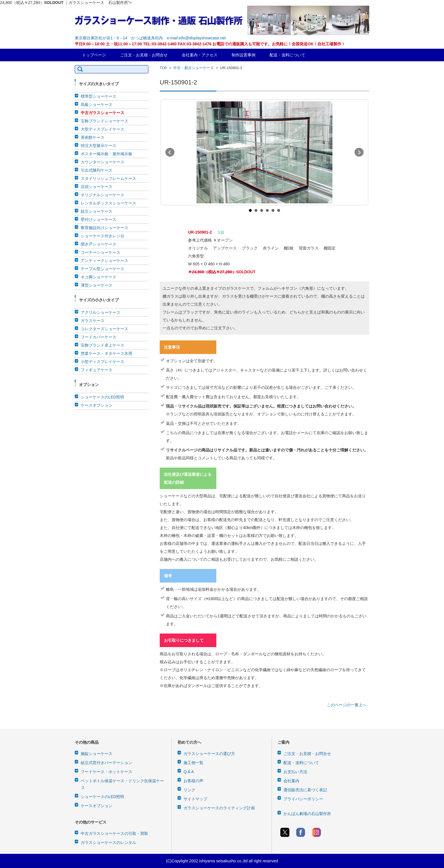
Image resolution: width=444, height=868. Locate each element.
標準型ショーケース (99, 96)
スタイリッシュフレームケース (108, 178)
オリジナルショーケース (103, 195)
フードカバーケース (99, 337)
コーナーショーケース (101, 252)
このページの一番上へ (347, 705)
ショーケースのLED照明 (102, 397)
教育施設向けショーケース (104, 228)
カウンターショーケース (103, 162)
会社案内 (291, 781)
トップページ (94, 55)
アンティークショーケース (104, 261)
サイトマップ (195, 799)
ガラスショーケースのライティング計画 (219, 808)
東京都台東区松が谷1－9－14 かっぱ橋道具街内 (119, 38)
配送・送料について (287, 55)
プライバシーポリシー (303, 799)
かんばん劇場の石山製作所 (307, 814)
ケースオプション (97, 405)
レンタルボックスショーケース (108, 203)
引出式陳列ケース (97, 170)
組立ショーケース (97, 211)
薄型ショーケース (97, 285)
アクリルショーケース (101, 312)
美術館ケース (93, 137)
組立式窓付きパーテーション (106, 763)
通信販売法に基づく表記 (305, 790)
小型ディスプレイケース (103, 362)
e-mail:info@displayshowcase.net (196, 38)
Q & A (189, 772)
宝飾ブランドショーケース (104, 121)
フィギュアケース (97, 370)
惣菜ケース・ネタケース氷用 (106, 353)
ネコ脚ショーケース (99, 277)
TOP (163, 68)
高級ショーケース (97, 104)
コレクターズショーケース (104, 329)
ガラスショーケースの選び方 (209, 754)
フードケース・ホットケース (106, 772)
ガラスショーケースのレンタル (108, 843)
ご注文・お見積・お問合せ (144, 55)
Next (359, 152)
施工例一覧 (193, 763)
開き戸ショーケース (99, 244)
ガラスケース (93, 321)
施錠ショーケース (97, 754)
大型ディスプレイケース (103, 129)
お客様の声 (193, 781)
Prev (170, 152)
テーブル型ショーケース (103, 269)
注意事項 (172, 347)
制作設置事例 (244, 55)
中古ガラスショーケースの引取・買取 (114, 833)
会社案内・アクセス (200, 55)
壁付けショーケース (99, 219)
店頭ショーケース (97, 187)
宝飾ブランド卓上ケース (103, 345)
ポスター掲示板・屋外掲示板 (106, 154)
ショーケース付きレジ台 (103, 236)
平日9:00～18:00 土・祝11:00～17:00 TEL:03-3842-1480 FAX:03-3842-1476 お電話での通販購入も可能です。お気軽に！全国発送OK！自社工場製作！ (210, 44)
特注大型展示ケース (99, 146)
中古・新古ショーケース (194, 68)
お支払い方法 (295, 772)
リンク (189, 790)
